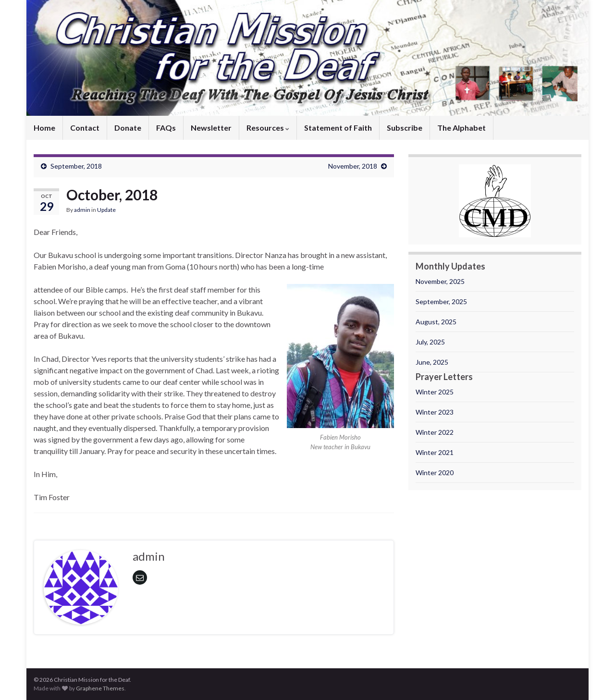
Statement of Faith (338, 128)
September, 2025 (441, 301)
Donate (128, 128)
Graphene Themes (100, 688)
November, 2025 (440, 281)
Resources (268, 128)
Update (106, 210)
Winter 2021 (435, 452)
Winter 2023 (435, 412)
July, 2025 (430, 342)
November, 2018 (353, 166)
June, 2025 (432, 362)
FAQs (166, 128)
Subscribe (405, 128)
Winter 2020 (435, 473)
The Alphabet (461, 128)
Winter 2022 (435, 432)
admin (82, 210)
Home (44, 128)
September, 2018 (76, 166)
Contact (85, 128)
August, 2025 (436, 322)
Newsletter (211, 128)
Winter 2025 (435, 392)
